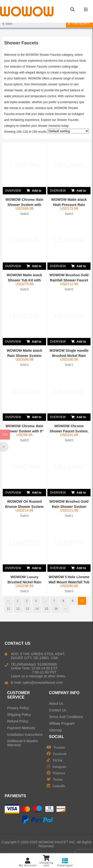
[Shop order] (68, 131)
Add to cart (34, 191)
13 (27, 609)
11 (9, 609)
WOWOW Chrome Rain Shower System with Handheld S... (24, 205)
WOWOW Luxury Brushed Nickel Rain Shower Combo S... (24, 582)
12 (18, 609)
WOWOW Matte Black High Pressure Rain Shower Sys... (69, 205)
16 (56, 609)
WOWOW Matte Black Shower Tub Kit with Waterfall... (24, 280)
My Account (28, 862)
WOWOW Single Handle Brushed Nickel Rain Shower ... (69, 356)
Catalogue (65, 862)
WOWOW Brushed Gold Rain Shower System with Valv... (69, 507)
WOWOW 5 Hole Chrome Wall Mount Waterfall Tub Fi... (69, 582)
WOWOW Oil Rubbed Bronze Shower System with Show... (25, 507)
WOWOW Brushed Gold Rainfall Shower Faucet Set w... (69, 280)
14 (37, 609)
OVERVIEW (13, 191)
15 (46, 609)
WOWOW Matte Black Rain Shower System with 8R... (24, 356)
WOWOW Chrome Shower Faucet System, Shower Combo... (69, 431)
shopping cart (46, 861)
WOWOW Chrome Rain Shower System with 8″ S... (24, 431)
